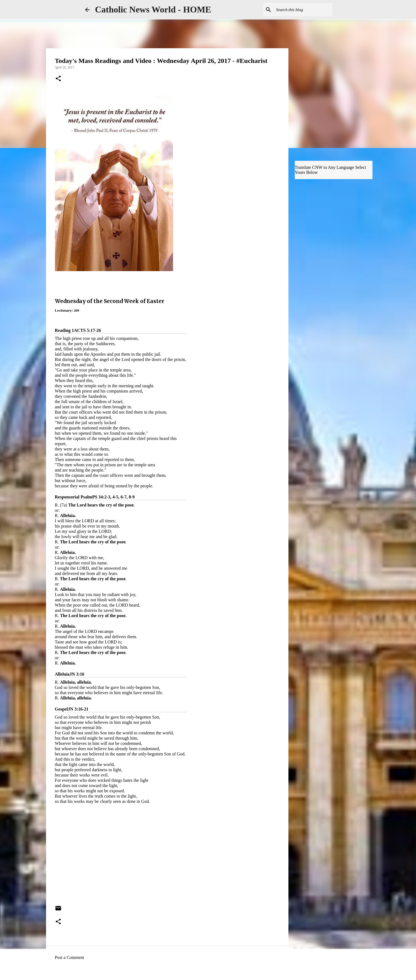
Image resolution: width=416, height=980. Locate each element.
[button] (58, 79)
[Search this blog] (303, 10)
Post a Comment (70, 957)
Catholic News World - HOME (153, 9)
